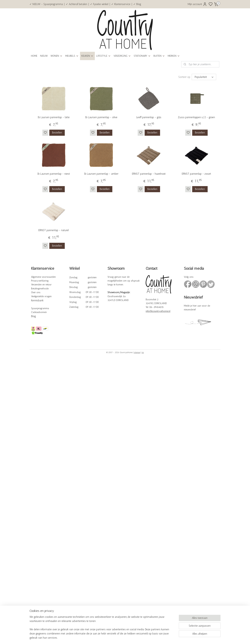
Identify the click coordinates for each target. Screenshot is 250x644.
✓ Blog (137, 4)
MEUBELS (72, 56)
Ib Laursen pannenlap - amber (101, 174)
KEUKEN (87, 56)
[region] (102, 629)
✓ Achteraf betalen (76, 4)
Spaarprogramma (40, 308)
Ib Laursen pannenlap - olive (101, 117)
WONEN (57, 56)
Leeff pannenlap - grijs (149, 117)
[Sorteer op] (204, 77)
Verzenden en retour (41, 285)
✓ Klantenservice (121, 4)
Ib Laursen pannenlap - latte (54, 117)
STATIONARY (142, 56)
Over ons (36, 292)
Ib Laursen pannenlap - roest (54, 174)
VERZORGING (122, 56)
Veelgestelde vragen (41, 296)
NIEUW (44, 56)
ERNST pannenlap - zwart (196, 174)
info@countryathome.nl (158, 311)
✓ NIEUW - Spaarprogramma (46, 4)
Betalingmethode (40, 289)
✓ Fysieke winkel (99, 4)
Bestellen (57, 133)
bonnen (43, 312)
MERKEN (174, 56)
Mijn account (197, 4)
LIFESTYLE (103, 56)
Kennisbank (37, 300)
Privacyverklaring (40, 281)
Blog (34, 316)
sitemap (137, 352)
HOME (34, 56)
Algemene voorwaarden (43, 277)
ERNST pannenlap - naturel (54, 230)
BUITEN (159, 56)
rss (143, 352)
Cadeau (35, 312)
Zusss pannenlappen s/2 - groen (196, 117)
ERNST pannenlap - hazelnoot (149, 174)
